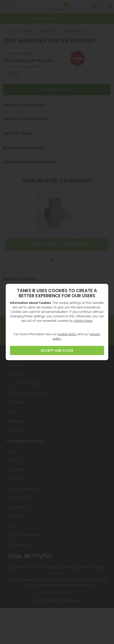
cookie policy (67, 334)
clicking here (83, 320)
